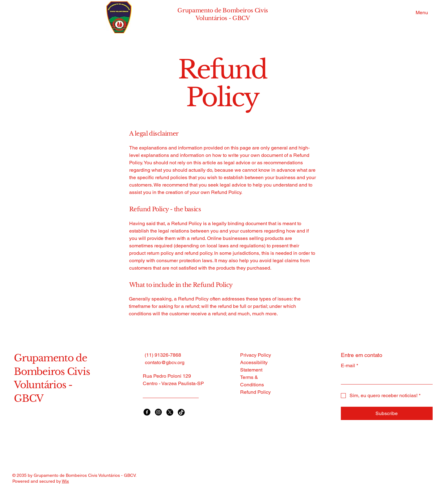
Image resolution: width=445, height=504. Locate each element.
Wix (65, 481)
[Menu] (420, 12)
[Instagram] (158, 412)
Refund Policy (255, 392)
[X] (170, 412)
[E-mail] (385, 378)
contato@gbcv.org (165, 362)
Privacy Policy (256, 355)
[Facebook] (147, 412)
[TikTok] (181, 412)
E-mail (350, 366)
